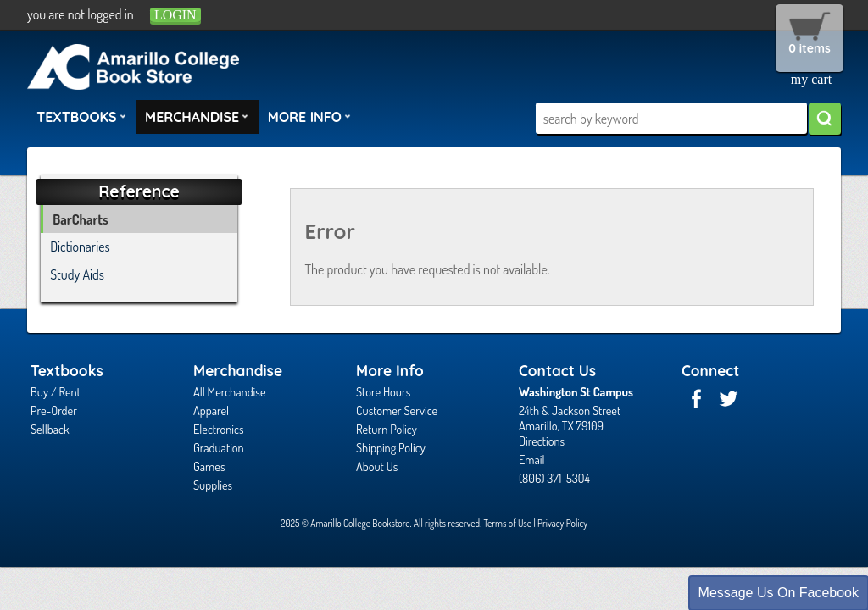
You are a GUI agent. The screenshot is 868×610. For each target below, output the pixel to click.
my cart (811, 79)
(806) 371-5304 (554, 478)
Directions (542, 441)
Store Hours (383, 391)
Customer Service (397, 410)
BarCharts (80, 219)
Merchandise (197, 116)
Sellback (50, 429)
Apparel (211, 410)
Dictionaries (80, 247)
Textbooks (81, 116)
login (175, 15)
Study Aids (77, 274)
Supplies (213, 485)
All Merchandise (230, 391)
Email (532, 459)
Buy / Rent (56, 391)
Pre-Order (54, 410)
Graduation (219, 447)
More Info (309, 116)
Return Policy (387, 429)
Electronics (219, 429)
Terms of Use (507, 523)
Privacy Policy (562, 523)
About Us (377, 466)
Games (209, 466)
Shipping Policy (391, 447)
